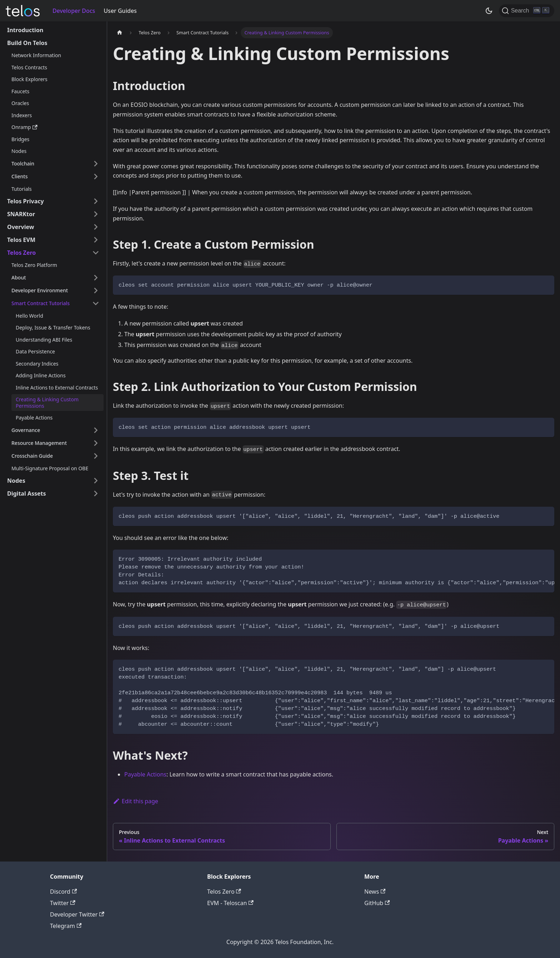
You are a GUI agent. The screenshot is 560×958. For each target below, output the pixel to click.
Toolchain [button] (23, 163)
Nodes (19, 151)
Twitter (63, 903)
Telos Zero (224, 892)
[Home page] (120, 33)
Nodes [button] (16, 481)
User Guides (120, 11)
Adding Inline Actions (41, 375)
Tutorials (22, 189)
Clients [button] (19, 176)
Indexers (22, 115)
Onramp (24, 127)
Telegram (66, 926)
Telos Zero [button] (21, 253)
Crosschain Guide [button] (32, 456)
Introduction (25, 30)
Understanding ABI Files (44, 340)
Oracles (20, 103)
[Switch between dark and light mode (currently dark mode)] (489, 11)
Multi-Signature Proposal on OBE (50, 468)
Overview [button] (21, 227)
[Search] (527, 11)
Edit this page (136, 801)
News (375, 892)
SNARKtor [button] (21, 214)
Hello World (29, 316)
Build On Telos (27, 43)
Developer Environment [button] (40, 290)
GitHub (377, 903)
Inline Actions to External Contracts (57, 388)
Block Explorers (29, 79)
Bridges (20, 139)
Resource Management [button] (39, 443)
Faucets (20, 91)
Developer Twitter (77, 914)
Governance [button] (26, 430)
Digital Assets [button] (27, 493)
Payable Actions (34, 418)
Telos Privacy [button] (26, 201)
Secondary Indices (37, 364)
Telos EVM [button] (21, 240)
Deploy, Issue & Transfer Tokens (53, 327)
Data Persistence (35, 351)
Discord (63, 892)
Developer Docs (74, 11)
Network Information (36, 55)
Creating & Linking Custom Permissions (47, 403)
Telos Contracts (29, 67)
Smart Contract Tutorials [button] (41, 303)
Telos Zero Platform (34, 265)
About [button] (19, 277)
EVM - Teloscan (230, 903)
